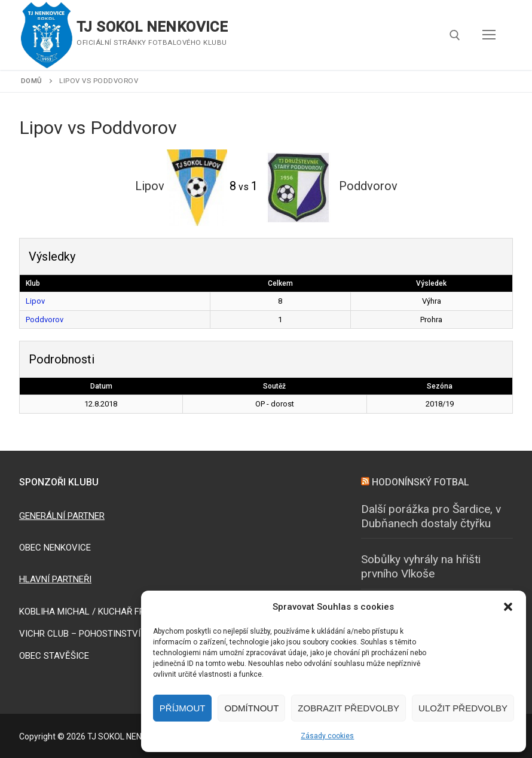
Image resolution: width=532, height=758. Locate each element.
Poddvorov (45, 320)
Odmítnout (251, 708)
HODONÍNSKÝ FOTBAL (421, 482)
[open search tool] (455, 35)
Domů (32, 81)
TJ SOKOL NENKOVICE (152, 27)
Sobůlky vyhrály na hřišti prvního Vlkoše (421, 567)
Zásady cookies (327, 736)
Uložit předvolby (463, 708)
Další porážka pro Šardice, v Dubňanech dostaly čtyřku (431, 516)
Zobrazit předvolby (348, 708)
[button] (508, 607)
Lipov (35, 301)
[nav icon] (489, 35)
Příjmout (183, 708)
